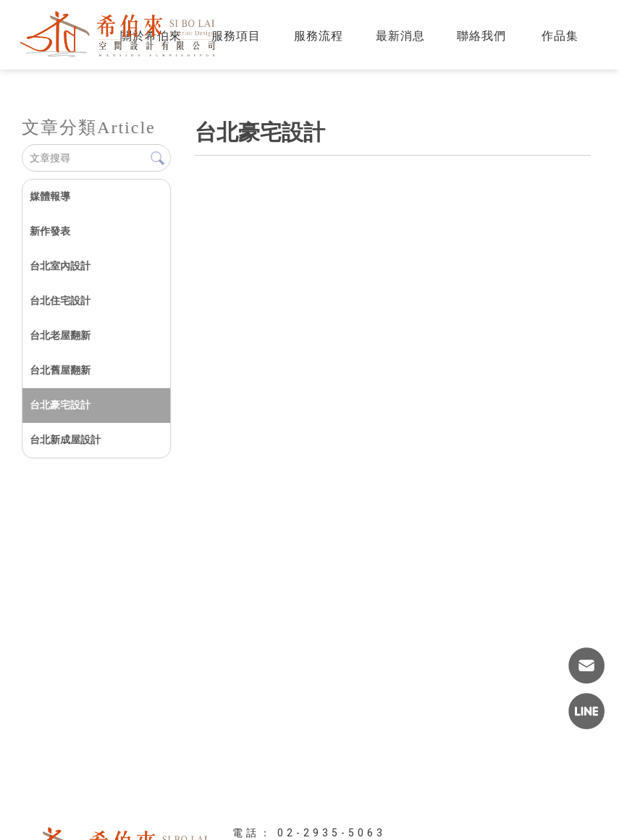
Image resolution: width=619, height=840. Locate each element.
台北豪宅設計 (60, 405)
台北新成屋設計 (65, 440)
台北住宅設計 (60, 301)
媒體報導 (50, 196)
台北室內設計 (60, 266)
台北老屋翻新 (60, 335)
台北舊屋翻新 (60, 370)
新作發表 (50, 231)
